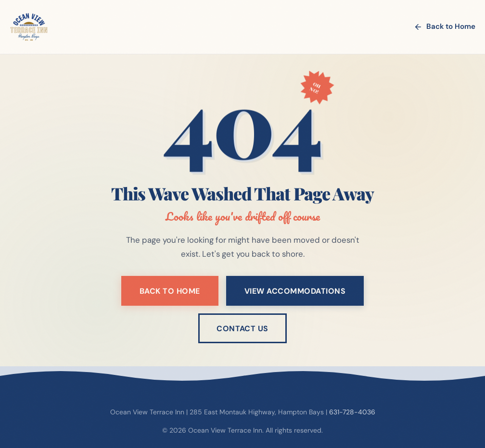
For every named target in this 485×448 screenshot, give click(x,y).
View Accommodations (295, 291)
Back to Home (445, 26)
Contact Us (242, 329)
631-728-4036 (352, 412)
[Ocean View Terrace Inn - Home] (29, 27)
